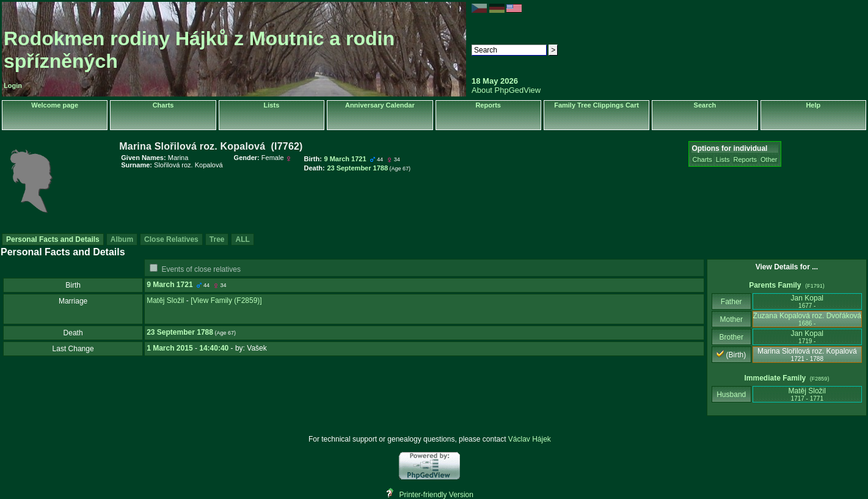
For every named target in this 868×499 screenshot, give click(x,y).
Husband (731, 395)
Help (813, 105)
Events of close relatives (201, 269)
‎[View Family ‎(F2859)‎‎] (226, 300)
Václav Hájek (530, 439)
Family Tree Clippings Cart (596, 105)
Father (731, 302)
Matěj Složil (165, 300)
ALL (242, 239)
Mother (731, 319)
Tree (217, 239)
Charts (163, 105)
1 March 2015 (170, 348)
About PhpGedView (506, 90)
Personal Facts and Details (53, 239)
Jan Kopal (807, 301)
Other (769, 159)
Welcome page (55, 105)
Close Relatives (171, 239)
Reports (488, 105)
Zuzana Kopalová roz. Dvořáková (807, 319)
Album (122, 239)
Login (13, 86)
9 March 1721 (170, 285)
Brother (731, 337)
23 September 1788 (180, 332)
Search (705, 105)
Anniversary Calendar (380, 105)
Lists (272, 105)
